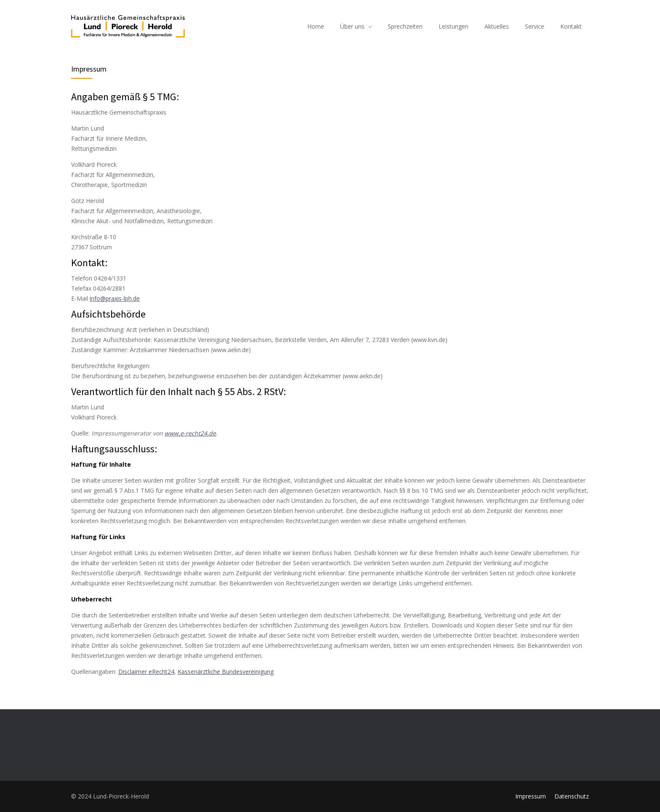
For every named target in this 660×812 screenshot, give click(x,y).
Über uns (352, 26)
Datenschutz (572, 796)
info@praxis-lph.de (115, 298)
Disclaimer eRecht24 (146, 672)
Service (535, 26)
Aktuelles (497, 26)
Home (316, 26)
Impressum (531, 796)
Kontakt (571, 26)
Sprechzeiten (405, 26)
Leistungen (454, 26)
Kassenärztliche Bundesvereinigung (226, 672)
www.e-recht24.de (190, 433)
